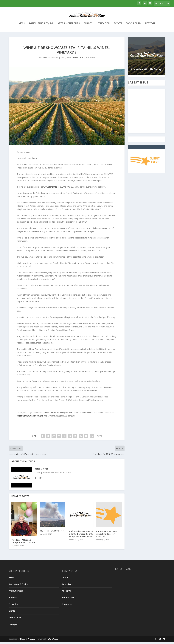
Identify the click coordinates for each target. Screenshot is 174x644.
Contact (66, 579)
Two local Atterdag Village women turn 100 (23, 543)
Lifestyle (150, 25)
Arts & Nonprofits (69, 25)
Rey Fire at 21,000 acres (52, 533)
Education (104, 25)
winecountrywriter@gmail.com (30, 418)
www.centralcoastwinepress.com (59, 414)
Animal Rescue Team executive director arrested (107, 536)
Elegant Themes (27, 641)
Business (89, 25)
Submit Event (68, 599)
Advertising (67, 586)
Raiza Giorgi (53, 59)
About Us (66, 593)
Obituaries (67, 606)
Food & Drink (134, 25)
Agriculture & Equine (41, 25)
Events (118, 25)
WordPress (53, 641)
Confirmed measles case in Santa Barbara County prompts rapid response (81, 536)
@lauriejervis (88, 414)
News (22, 25)
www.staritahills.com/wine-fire (57, 189)
